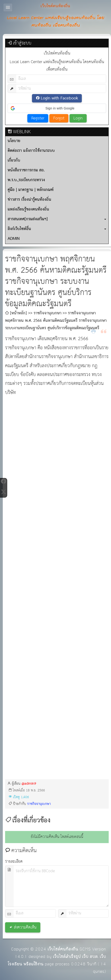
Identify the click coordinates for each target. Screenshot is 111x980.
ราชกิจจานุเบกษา (39, 804)
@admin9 (29, 784)
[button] (57, 108)
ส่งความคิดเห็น (25, 927)
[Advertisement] (54, 428)
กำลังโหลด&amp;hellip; (57, 618)
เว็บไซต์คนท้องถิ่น (63, 949)
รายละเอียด (14, 862)
